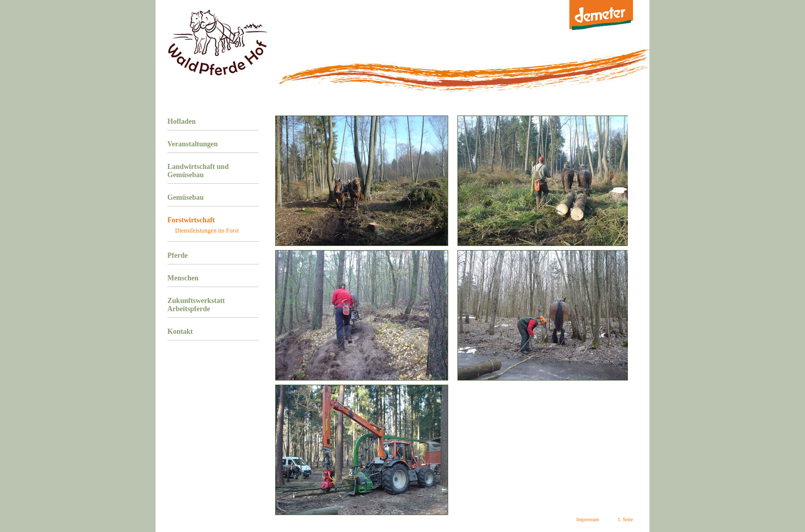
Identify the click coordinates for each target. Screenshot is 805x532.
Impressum (588, 519)
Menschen (183, 278)
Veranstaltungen (193, 144)
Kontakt (180, 331)
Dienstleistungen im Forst (207, 231)
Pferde (178, 255)
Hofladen (181, 121)
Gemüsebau (186, 197)
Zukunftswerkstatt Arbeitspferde (196, 305)
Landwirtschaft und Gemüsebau (198, 171)
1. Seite (625, 519)
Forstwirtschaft (191, 220)
